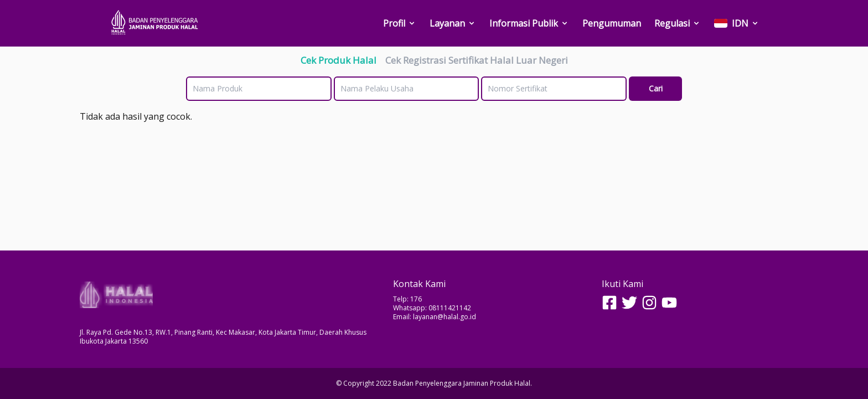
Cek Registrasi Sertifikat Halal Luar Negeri (477, 60)
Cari (656, 88)
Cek (339, 60)
